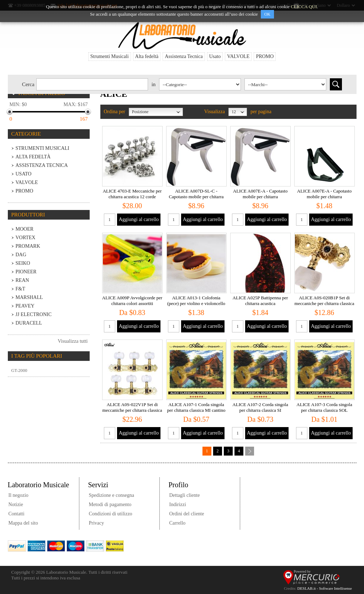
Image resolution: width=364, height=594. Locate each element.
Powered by (302, 571)
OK (267, 14)
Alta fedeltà (147, 56)
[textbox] (92, 84)
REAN (22, 280)
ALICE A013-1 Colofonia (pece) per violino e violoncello (196, 301)
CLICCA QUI (304, 7)
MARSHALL (29, 297)
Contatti (17, 514)
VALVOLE (238, 56)
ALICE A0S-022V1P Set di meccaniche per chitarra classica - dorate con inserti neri (132, 410)
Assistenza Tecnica (184, 56)
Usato (215, 56)
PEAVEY (25, 306)
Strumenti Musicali (110, 56)
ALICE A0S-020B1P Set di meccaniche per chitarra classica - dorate (325, 303)
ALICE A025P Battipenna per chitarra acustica (260, 301)
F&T (20, 289)
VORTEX (26, 238)
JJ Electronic (34, 314)
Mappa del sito (23, 523)
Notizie (16, 504)
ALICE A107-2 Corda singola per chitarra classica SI (260, 407)
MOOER (25, 229)
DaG (21, 255)
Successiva (250, 451)
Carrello (178, 523)
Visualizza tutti (73, 341)
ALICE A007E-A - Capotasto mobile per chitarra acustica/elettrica (260, 197)
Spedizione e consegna (112, 495)
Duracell (29, 323)
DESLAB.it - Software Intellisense (325, 588)
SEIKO (23, 263)
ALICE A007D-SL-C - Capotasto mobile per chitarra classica (196, 197)
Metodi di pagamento (110, 504)
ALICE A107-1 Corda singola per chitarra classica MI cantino (196, 407)
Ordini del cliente (187, 514)
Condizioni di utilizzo (111, 514)
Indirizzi (178, 504)
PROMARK (28, 246)
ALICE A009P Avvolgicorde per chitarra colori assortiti (132, 301)
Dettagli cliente (185, 495)
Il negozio (19, 495)
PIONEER (26, 272)
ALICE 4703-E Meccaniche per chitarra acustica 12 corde (132, 194)
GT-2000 (19, 370)
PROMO (265, 56)
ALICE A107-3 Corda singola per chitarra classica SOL (324, 407)
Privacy (97, 523)
